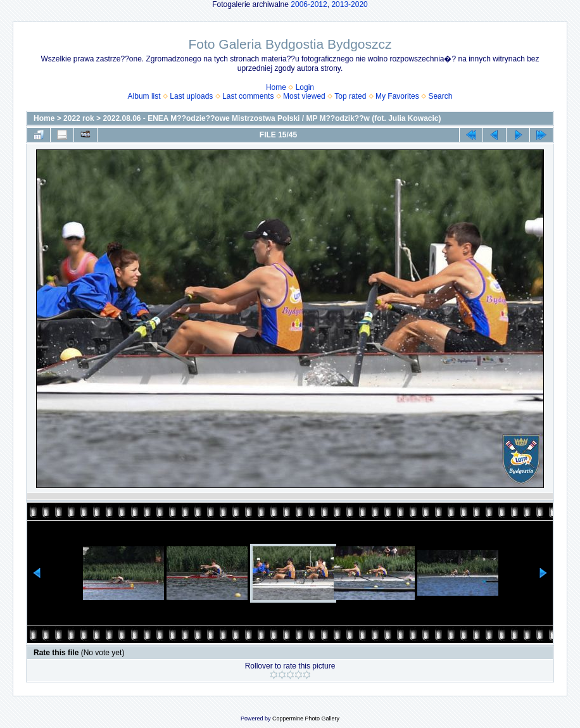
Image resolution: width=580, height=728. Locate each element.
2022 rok (79, 118)
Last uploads (191, 96)
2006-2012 (309, 4)
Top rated (350, 96)
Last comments (248, 96)
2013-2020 (349, 4)
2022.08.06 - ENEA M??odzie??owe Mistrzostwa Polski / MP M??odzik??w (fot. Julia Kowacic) (272, 118)
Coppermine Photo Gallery (306, 719)
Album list (144, 96)
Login (305, 87)
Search (440, 96)
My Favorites (397, 96)
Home (276, 87)
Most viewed (304, 96)
